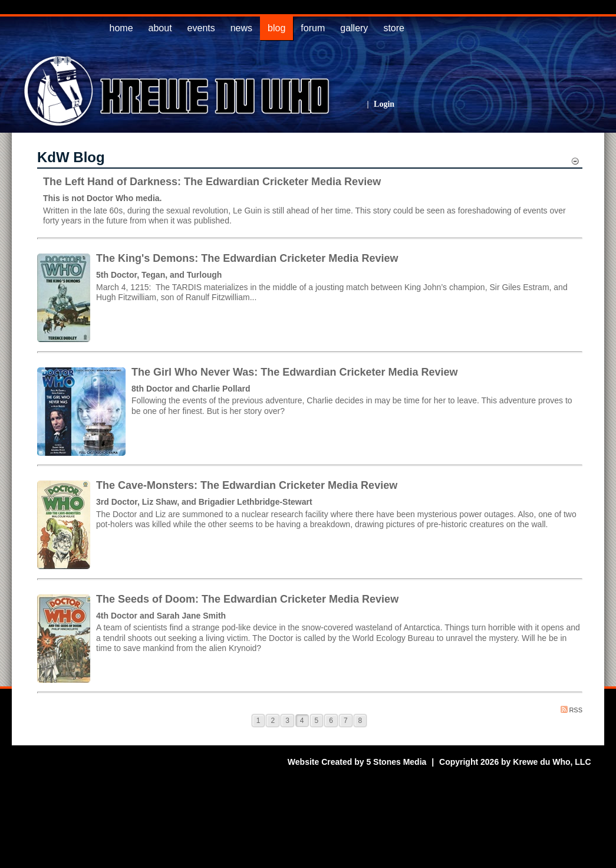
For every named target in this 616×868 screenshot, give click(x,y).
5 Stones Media (396, 762)
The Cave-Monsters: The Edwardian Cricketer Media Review (247, 485)
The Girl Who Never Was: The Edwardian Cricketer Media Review (294, 372)
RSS (571, 710)
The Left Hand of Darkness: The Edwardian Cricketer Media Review (212, 182)
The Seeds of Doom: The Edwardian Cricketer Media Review (247, 599)
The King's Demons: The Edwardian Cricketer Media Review (247, 258)
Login (384, 104)
